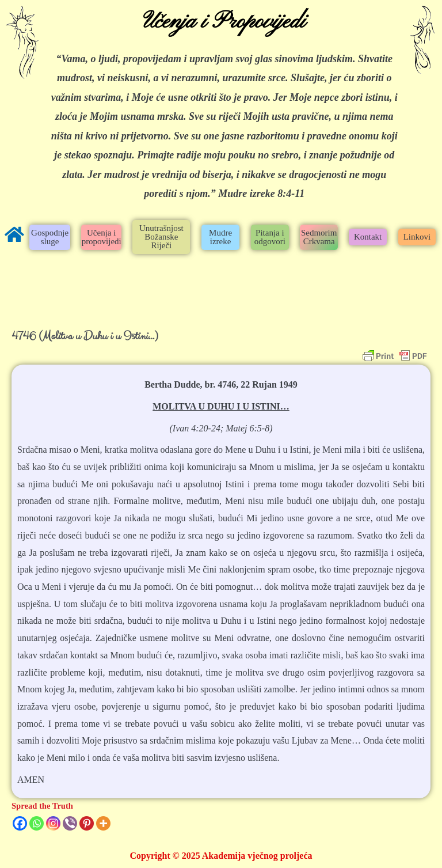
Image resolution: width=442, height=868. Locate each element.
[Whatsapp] (37, 823)
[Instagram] (53, 823)
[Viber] (70, 823)
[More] (103, 823)
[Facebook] (20, 823)
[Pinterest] (87, 823)
